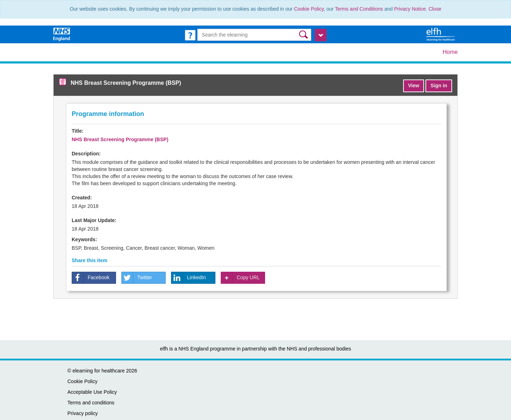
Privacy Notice (410, 9)
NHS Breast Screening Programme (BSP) (120, 139)
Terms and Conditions (359, 9)
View (414, 85)
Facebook (91, 278)
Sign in (439, 85)
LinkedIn (189, 278)
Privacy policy (83, 413)
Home (450, 52)
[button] (304, 35)
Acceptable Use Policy (92, 392)
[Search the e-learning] (254, 35)
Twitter (137, 278)
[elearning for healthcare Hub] (441, 34)
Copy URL (240, 278)
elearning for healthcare (98, 371)
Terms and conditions (91, 403)
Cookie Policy (309, 9)
